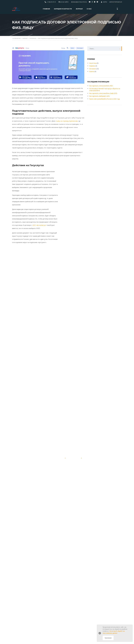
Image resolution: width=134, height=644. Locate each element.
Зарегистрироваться (116, 2)
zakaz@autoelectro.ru (80, 2)
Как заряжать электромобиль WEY (101, 86)
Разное (92, 71)
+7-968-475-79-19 (51, 2)
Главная (46, 9)
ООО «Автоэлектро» (39, 225)
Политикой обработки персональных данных (114, 632)
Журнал (79, 9)
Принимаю (108, 638)
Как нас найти (64, 2)
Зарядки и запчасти (63, 9)
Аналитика (93, 63)
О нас (89, 9)
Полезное (93, 69)
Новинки (92, 66)
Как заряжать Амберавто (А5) (99, 96)
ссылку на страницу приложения (67, 121)
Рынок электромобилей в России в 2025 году (105, 99)
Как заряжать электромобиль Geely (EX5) (103, 93)
